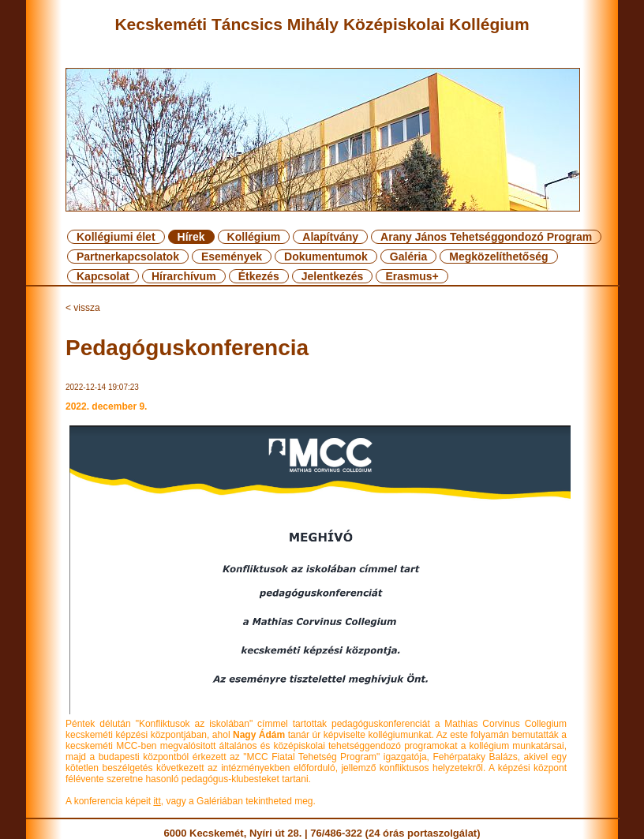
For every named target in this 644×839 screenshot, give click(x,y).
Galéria (408, 257)
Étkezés (259, 276)
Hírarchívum (184, 276)
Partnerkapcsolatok (128, 257)
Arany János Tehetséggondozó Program (486, 237)
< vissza (83, 308)
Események (232, 257)
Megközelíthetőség (498, 257)
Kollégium (254, 237)
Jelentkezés (333, 276)
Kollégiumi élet (116, 237)
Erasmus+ (412, 276)
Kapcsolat (103, 276)
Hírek (191, 237)
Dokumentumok (326, 257)
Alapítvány (330, 237)
